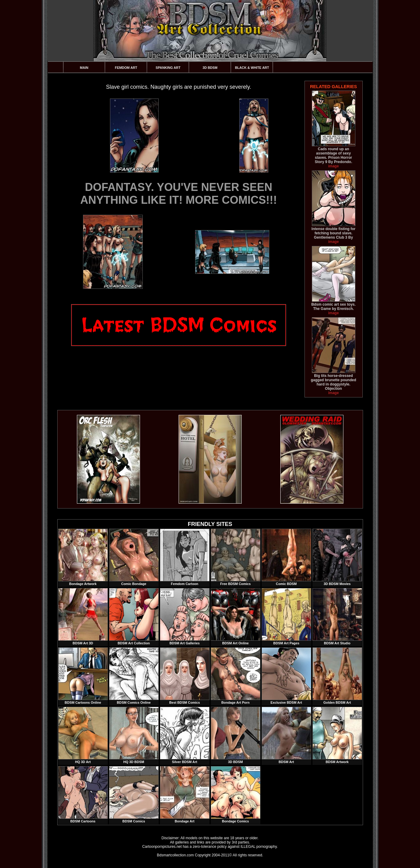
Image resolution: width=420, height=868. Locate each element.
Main (84, 68)
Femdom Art (126, 68)
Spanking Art (168, 68)
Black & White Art (252, 68)
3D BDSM (210, 68)
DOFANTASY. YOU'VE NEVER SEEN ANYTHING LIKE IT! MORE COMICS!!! (179, 194)
